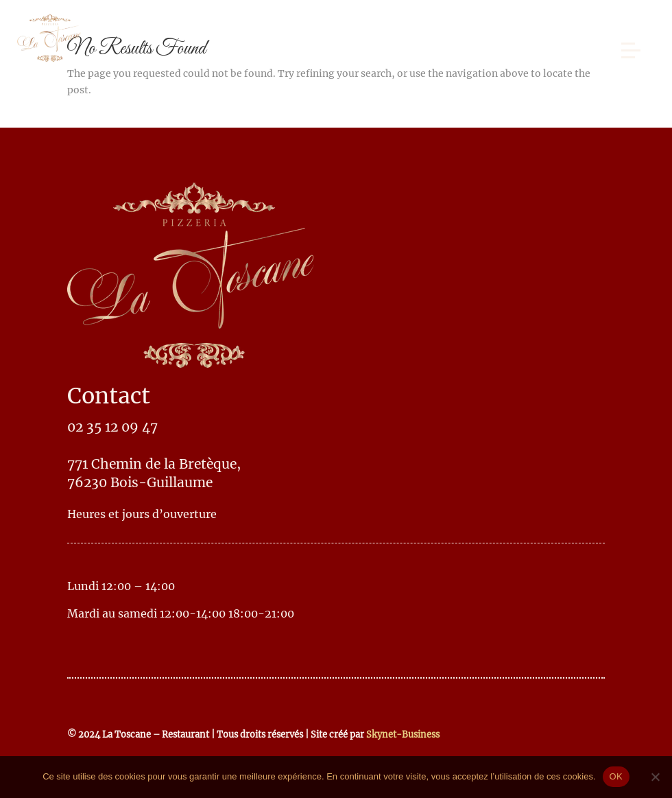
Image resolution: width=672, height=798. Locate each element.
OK (616, 776)
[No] (655, 777)
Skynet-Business (403, 734)
